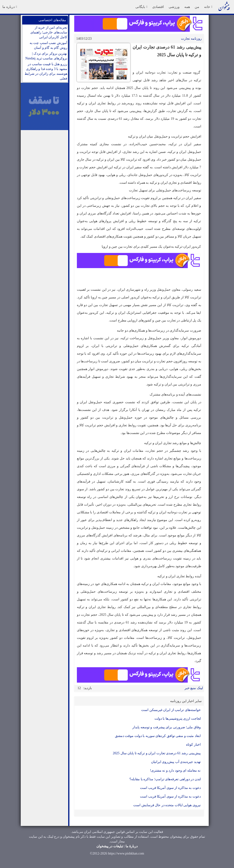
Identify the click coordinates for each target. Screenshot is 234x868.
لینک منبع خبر (194, 688)
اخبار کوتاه (193, 745)
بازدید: (88, 688)
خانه (208, 7)
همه (187, 7)
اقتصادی (158, 7)
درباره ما (10, 7)
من (197, 7)
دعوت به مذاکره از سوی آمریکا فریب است (170, 788)
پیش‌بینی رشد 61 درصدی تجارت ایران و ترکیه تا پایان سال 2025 (157, 753)
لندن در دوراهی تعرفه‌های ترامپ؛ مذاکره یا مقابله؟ (165, 779)
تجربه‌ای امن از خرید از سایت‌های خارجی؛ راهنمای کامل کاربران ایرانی (49, 32)
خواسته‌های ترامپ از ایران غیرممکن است (171, 710)
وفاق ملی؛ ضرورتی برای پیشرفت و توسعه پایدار (167, 727)
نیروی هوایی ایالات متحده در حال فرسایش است (167, 805)
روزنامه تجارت (191, 39)
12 (79, 688)
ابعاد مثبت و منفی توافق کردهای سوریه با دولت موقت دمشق (158, 736)
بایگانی (141, 7)
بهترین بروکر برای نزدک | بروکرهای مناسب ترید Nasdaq (46, 56)
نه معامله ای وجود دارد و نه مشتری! (175, 771)
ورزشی (174, 7)
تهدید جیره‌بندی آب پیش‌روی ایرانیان (176, 762)
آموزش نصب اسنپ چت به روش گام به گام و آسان (48, 45)
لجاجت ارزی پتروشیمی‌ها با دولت (178, 719)
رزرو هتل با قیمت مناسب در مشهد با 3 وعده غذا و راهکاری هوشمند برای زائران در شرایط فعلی (46, 71)
